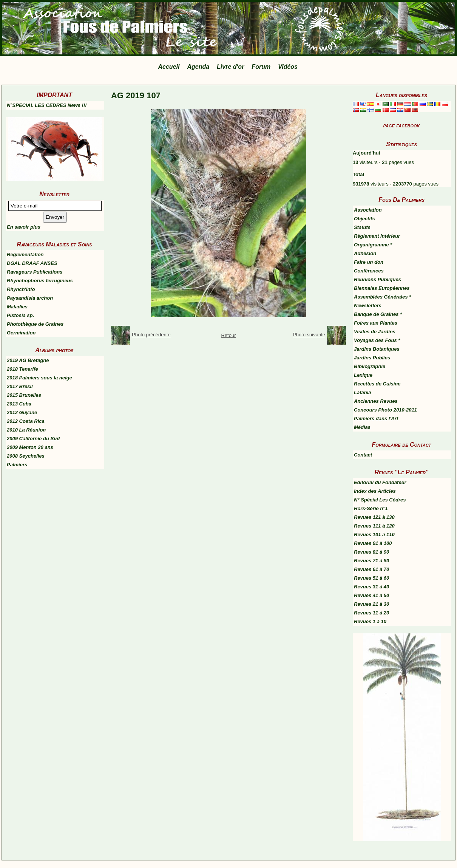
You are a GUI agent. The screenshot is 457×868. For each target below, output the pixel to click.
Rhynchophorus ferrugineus (40, 281)
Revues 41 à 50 (371, 595)
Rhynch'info (21, 289)
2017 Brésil (20, 386)
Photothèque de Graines (35, 324)
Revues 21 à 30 (371, 604)
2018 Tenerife (22, 369)
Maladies (17, 307)
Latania (363, 392)
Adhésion (365, 253)
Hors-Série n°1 (371, 508)
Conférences (369, 271)
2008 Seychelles (26, 456)
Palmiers (17, 465)
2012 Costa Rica (26, 421)
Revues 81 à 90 (371, 552)
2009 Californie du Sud (33, 439)
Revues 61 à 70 (371, 569)
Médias (362, 427)
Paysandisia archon (30, 298)
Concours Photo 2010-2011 (385, 410)
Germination (21, 333)
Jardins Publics (372, 358)
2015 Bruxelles (24, 395)
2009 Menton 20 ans (30, 447)
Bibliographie (370, 366)
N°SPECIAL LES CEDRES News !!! (47, 105)
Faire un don (369, 262)
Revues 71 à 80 (371, 561)
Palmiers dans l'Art (376, 419)
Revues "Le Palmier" (402, 472)
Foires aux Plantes (376, 323)
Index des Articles (375, 491)
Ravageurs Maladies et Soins (55, 244)
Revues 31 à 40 (371, 587)
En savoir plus (24, 227)
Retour (228, 335)
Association (368, 210)
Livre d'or (230, 67)
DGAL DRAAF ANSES (32, 263)
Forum (261, 67)
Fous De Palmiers (401, 200)
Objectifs (364, 219)
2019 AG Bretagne (28, 360)
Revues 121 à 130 (374, 517)
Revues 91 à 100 (373, 543)
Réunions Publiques (377, 279)
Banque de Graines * (378, 314)
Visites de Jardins (375, 332)
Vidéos (288, 67)
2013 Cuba (19, 404)
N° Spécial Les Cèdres (380, 500)
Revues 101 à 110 (374, 535)
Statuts (362, 227)
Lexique (363, 375)
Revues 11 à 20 (371, 613)
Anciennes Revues (376, 401)
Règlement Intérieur (377, 236)
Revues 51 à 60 (371, 578)
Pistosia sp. (20, 315)
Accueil (169, 67)
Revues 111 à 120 (374, 526)
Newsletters (368, 306)
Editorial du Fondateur (380, 482)
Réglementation (25, 255)
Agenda (198, 67)
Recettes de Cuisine (377, 384)
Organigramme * (373, 245)
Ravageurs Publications (35, 272)
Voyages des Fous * (377, 340)
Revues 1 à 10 (370, 621)
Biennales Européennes (382, 288)
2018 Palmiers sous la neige (39, 378)
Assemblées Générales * (382, 297)
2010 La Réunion (26, 430)
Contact (363, 455)
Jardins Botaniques (377, 349)
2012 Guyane (22, 412)
